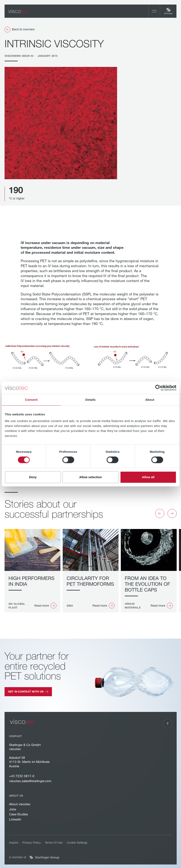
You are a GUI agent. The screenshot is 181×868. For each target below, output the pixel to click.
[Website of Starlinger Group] (44, 857)
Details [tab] (91, 400)
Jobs (12, 809)
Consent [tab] (31, 400)
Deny (33, 477)
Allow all (148, 477)
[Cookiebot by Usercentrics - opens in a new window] (158, 388)
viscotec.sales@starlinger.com (30, 781)
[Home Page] (18, 11)
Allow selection (90, 477)
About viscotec (20, 804)
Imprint (13, 843)
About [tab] (150, 400)
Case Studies (18, 814)
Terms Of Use (54, 843)
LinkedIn (15, 819)
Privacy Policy (31, 843)
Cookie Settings (77, 843)
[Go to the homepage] (22, 722)
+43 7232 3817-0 (22, 776)
